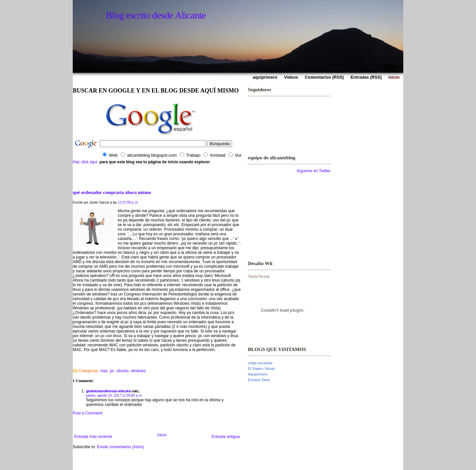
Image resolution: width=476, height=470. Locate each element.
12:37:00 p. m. (128, 202)
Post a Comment (87, 413)
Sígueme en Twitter (314, 171)
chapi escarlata (260, 363)
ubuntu (122, 371)
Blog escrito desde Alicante (156, 15)
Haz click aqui (85, 162)
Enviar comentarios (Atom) (120, 447)
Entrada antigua (226, 437)
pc (112, 371)
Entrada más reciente (93, 437)
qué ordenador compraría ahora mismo (112, 192)
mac (104, 371)
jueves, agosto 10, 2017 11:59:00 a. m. (114, 395)
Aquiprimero (258, 374)
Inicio (162, 435)
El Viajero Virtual (261, 369)
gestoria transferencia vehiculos (109, 391)
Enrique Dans (259, 380)
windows (138, 371)
